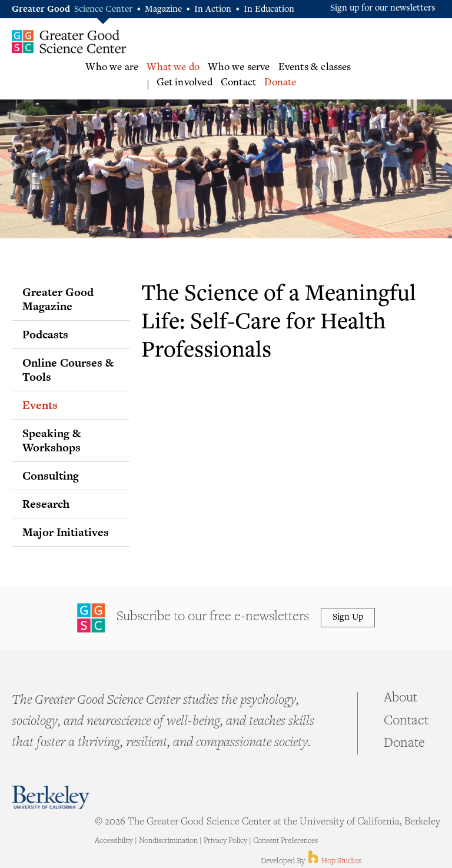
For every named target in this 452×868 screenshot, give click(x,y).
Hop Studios (334, 862)
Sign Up (348, 618)
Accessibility (114, 841)
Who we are (112, 68)
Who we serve (239, 68)
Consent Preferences (285, 841)
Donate (280, 83)
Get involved (185, 83)
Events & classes (315, 68)
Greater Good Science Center (69, 41)
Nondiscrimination (168, 841)
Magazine (163, 10)
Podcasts (45, 334)
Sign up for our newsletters (383, 9)
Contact (238, 83)
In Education (269, 10)
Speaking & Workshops (51, 440)
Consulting (51, 475)
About (401, 699)
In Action (213, 10)
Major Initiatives (66, 532)
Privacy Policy (225, 841)
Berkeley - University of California (51, 797)
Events (40, 405)
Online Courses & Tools (68, 370)
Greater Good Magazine (58, 299)
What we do (173, 68)
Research (46, 504)
